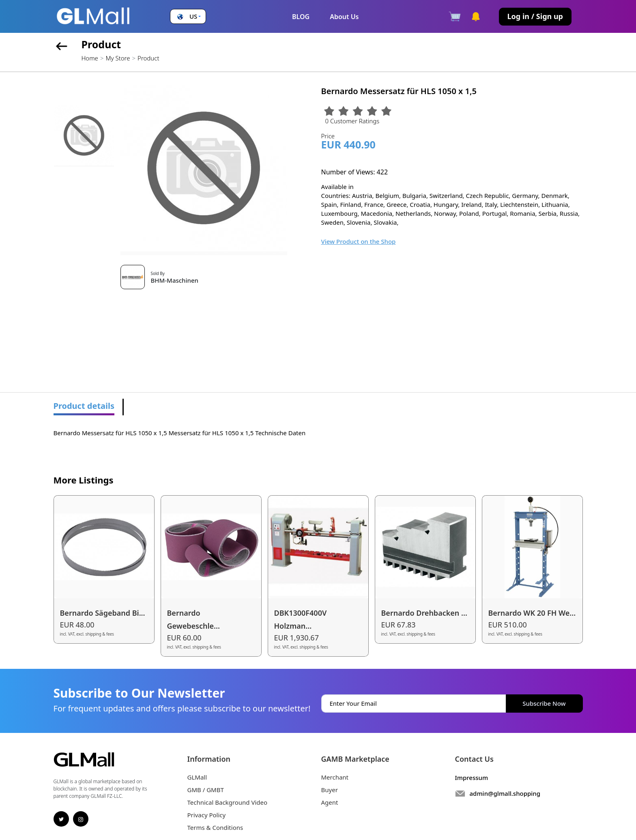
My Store (118, 58)
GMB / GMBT (206, 790)
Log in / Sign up (535, 16)
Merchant (335, 777)
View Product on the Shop (359, 241)
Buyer (330, 790)
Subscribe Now (544, 703)
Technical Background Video (228, 802)
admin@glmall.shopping (505, 793)
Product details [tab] (84, 406)
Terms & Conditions (215, 827)
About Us (344, 17)
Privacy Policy (207, 815)
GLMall (197, 777)
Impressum (472, 778)
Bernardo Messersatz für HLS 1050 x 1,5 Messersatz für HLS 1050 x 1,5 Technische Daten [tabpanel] (180, 433)
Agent (330, 802)
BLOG (301, 17)
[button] (188, 16)
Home (90, 58)
